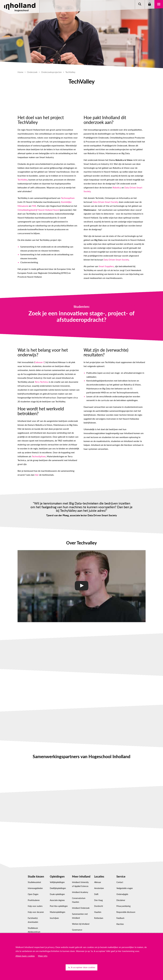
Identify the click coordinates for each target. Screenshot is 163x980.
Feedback (120, 918)
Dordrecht (99, 906)
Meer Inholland (81, 876)
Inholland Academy (80, 892)
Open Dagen (33, 894)
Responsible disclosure (126, 912)
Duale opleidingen (57, 894)
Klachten (120, 924)
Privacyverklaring (123, 906)
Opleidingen (57, 876)
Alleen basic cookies (25, 956)
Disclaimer (121, 900)
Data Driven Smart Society (105, 202)
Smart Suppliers (106, 266)
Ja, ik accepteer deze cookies (81, 967)
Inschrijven (54, 918)
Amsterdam (99, 888)
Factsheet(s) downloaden (33, 920)
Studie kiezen (36, 876)
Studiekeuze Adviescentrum (34, 930)
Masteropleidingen (58, 912)
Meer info (43, 956)
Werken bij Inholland (81, 924)
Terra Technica (42, 382)
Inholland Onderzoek (81, 908)
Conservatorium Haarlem (79, 900)
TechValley (22, 180)
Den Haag (98, 900)
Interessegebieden (35, 888)
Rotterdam (99, 918)
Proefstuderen (34, 900)
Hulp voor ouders (35, 906)
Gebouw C (40, 362)
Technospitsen (68, 198)
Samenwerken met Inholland (80, 916)
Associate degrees (57, 900)
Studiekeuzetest (34, 882)
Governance (77, 930)
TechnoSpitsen (39, 456)
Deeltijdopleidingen (58, 888)
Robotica (117, 187)
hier (37, 475)
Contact (120, 882)
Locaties (99, 876)
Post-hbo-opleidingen (59, 906)
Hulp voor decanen (36, 912)
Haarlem (98, 912)
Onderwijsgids (122, 894)
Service (121, 876)
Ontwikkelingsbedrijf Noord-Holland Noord (38, 210)
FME (34, 206)
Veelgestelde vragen (125, 888)
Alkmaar (98, 882)
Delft (96, 894)
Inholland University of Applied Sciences (80, 884)
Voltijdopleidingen (57, 882)
